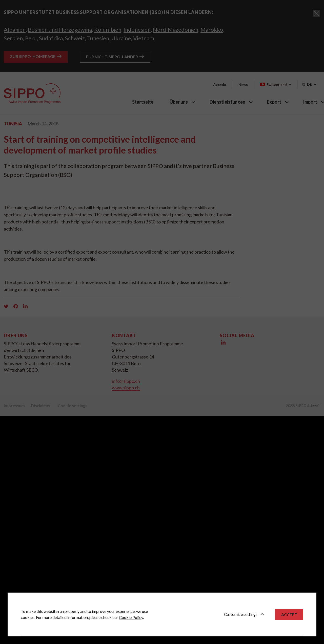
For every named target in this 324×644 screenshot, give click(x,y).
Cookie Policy (131, 617)
